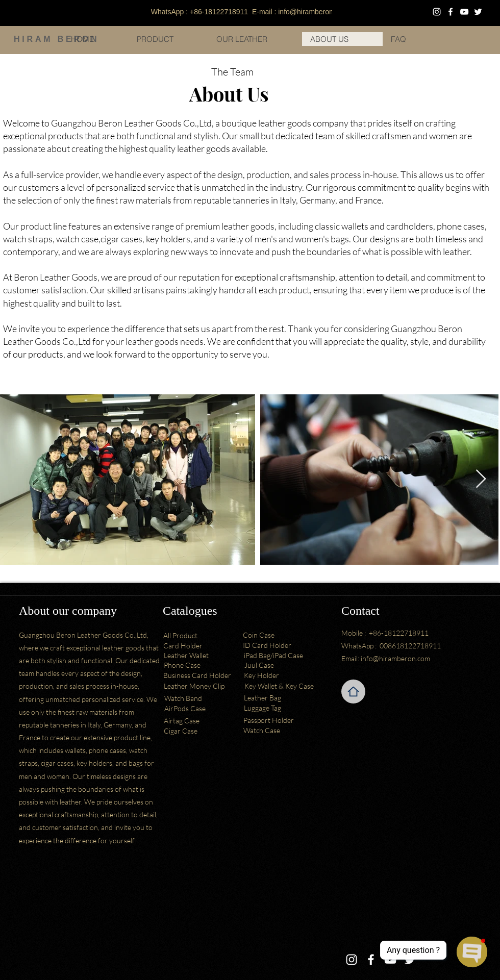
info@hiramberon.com (313, 12)
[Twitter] (478, 12)
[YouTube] (464, 12)
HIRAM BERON (56, 39)
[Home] (353, 692)
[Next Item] (481, 479)
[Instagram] (437, 12)
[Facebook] (451, 12)
